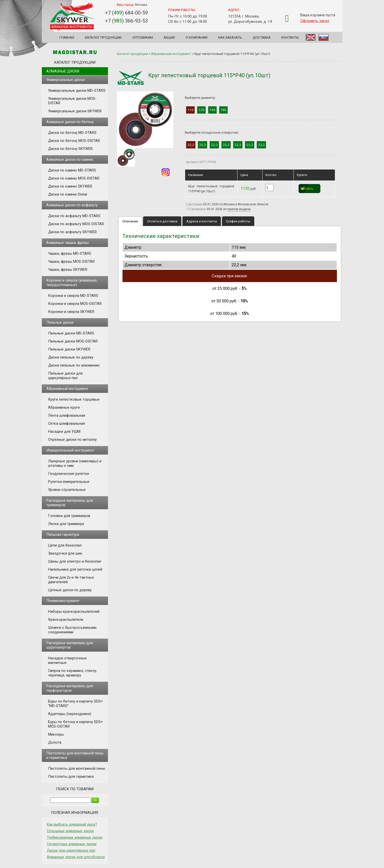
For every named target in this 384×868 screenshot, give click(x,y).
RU (324, 37)
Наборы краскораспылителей (74, 612)
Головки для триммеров (69, 516)
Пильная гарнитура (63, 535)
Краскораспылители (66, 620)
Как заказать (230, 37)
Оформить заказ (315, 21)
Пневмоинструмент (63, 601)
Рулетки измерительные (69, 482)
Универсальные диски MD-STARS (77, 91)
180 (223, 110)
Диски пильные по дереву (71, 357)
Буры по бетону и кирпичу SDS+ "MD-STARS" (76, 704)
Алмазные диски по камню (70, 159)
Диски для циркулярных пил (71, 850)
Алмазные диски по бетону (70, 122)
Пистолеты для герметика (71, 776)
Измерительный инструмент (70, 450)
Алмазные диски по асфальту (72, 205)
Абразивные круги (64, 407)
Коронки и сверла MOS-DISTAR (75, 304)
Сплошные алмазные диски (70, 831)
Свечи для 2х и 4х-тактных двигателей (71, 580)
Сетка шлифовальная (67, 423)
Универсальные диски (66, 80)
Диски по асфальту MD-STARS (74, 216)
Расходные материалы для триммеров (70, 503)
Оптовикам (143, 37)
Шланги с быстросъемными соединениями (72, 630)
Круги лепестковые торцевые (74, 399)
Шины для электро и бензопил (75, 561)
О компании (197, 37)
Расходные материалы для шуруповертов (70, 645)
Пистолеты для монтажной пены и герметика (75, 755)
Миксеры (56, 734)
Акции (169, 37)
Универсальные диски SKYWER (75, 111)
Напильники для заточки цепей (75, 569)
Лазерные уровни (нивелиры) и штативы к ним (75, 463)
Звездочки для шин (65, 553)
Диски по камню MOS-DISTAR (74, 178)
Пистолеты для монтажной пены (77, 768)
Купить (308, 189)
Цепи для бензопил (65, 545)
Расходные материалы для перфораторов (70, 688)
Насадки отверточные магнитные (67, 660)
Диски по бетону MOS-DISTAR (74, 141)
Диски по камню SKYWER (70, 186)
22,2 (191, 145)
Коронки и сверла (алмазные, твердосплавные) (72, 283)
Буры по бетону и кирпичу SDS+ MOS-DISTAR (76, 724)
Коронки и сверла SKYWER (71, 312)
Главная (67, 37)
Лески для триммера (66, 524)
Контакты (290, 37)
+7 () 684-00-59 (126, 13)
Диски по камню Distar (68, 194)
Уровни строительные (67, 490)
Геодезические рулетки (69, 474)
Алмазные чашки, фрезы (68, 243)
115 (190, 110)
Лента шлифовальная (67, 415)
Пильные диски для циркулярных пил (65, 376)
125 (201, 110)
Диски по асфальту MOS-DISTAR (76, 224)
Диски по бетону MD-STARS (72, 133)
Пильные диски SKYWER (69, 349)
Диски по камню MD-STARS (72, 170)
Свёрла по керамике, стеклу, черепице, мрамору (73, 673)
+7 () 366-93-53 (126, 21)
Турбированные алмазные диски (75, 837)
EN (311, 37)
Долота (55, 742)
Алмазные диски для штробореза (76, 857)
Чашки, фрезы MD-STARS (70, 253)
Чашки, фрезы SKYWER (68, 270)
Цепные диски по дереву (70, 590)
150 (212, 110)
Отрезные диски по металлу (72, 440)
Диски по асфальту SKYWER (72, 232)
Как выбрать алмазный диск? (72, 824)
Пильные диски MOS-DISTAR (73, 341)
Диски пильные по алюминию (74, 365)
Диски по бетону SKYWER (70, 149)
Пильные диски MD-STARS (71, 333)
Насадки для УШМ (64, 431)
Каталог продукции (103, 37)
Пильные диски (60, 322)
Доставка (262, 37)
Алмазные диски (63, 71)
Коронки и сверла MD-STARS (73, 296)
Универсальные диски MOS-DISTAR (72, 101)
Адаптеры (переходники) (70, 714)
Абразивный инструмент (67, 389)
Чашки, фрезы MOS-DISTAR (71, 262)
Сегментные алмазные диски (72, 844)
